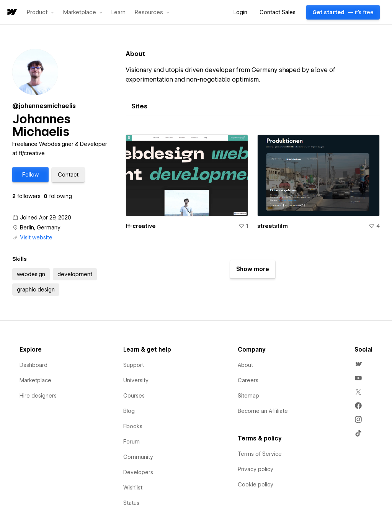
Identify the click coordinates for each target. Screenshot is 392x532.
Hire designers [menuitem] (38, 396)
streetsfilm (273, 226)
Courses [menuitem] (134, 396)
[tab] (139, 106)
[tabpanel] (253, 203)
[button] (40, 12)
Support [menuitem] (134, 365)
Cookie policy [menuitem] (256, 485)
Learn (118, 12)
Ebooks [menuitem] (133, 426)
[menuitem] (358, 364)
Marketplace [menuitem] (35, 380)
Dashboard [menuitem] (33, 365)
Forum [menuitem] (131, 442)
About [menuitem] (245, 365)
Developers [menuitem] (138, 472)
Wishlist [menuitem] (133, 488)
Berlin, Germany (40, 228)
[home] (11, 12)
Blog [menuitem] (129, 411)
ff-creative (140, 226)
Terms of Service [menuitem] (260, 454)
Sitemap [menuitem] (248, 396)
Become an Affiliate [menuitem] (263, 411)
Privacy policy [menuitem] (256, 469)
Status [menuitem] (131, 503)
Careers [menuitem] (248, 380)
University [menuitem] (136, 380)
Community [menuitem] (138, 457)
